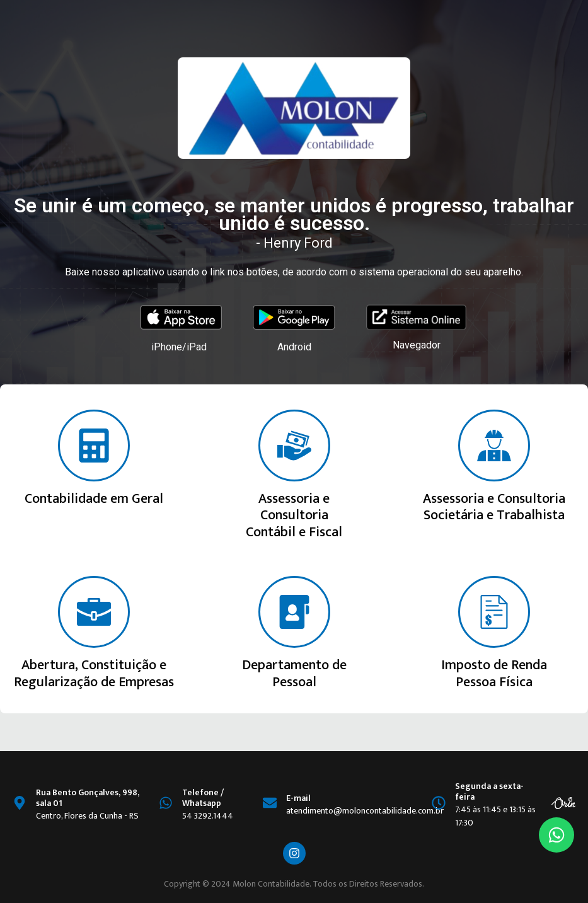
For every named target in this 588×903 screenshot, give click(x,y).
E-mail (298, 798)
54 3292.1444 (208, 816)
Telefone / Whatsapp (203, 798)
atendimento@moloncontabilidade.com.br (365, 811)
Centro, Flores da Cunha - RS (87, 816)
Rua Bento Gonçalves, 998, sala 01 (88, 798)
